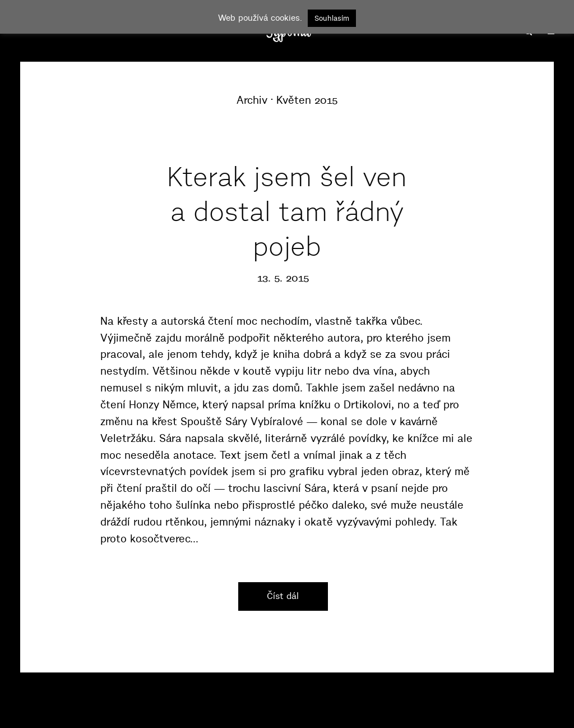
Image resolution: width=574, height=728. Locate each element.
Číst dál (283, 596)
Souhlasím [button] (332, 18)
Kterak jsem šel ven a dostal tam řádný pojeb (287, 212)
